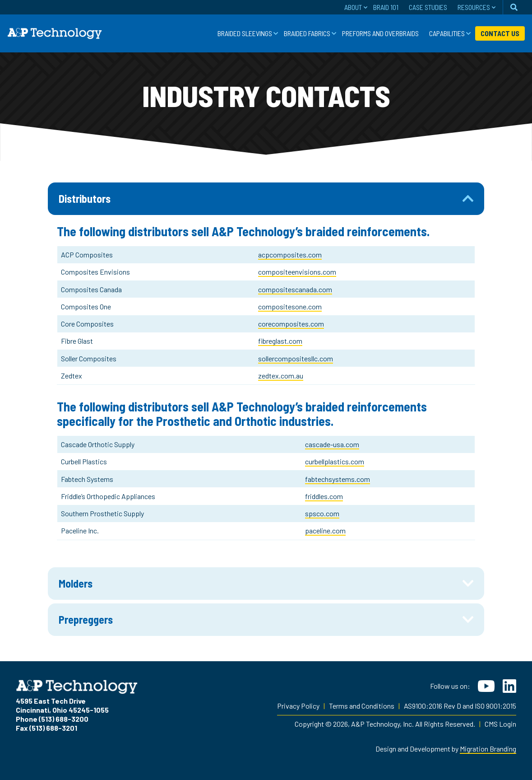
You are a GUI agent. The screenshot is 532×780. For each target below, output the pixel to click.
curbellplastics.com (335, 461)
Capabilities (447, 33)
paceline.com (325, 530)
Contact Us (500, 33)
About (353, 7)
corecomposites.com (291, 324)
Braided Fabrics (307, 33)
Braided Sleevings (245, 33)
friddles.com (324, 496)
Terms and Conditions (362, 706)
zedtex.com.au (281, 376)
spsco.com (322, 513)
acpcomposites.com (290, 255)
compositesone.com (290, 306)
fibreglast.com (280, 341)
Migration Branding (488, 749)
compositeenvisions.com (297, 272)
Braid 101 (386, 7)
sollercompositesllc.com (296, 358)
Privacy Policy (298, 706)
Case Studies (428, 7)
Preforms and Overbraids (380, 33)
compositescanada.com (295, 289)
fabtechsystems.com (338, 479)
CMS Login (500, 724)
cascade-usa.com (332, 444)
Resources (474, 7)
